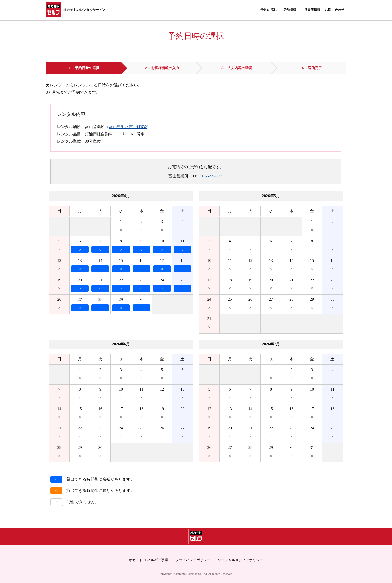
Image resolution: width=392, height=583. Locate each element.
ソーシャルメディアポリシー (240, 560)
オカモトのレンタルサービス (85, 10)
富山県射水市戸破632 (128, 127)
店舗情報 (290, 10)
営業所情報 (312, 10)
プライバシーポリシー (193, 560)
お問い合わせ (335, 10)
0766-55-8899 (212, 176)
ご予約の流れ (267, 10)
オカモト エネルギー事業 (148, 560)
